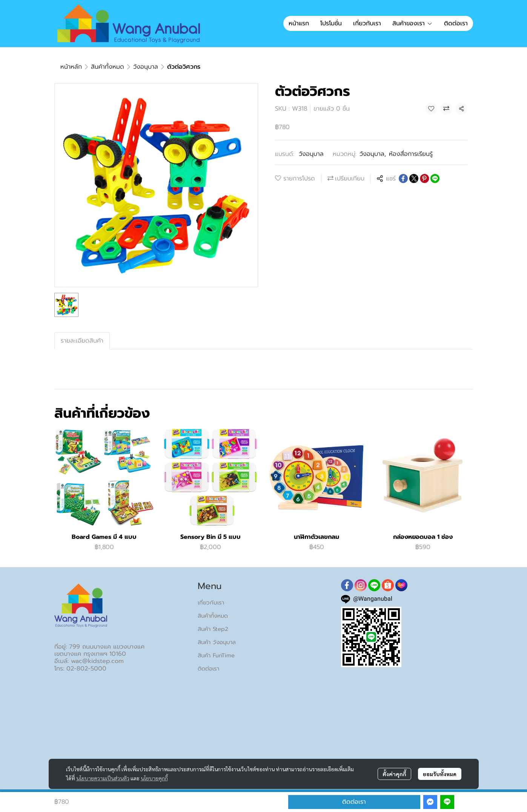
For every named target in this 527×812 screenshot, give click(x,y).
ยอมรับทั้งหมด (440, 774)
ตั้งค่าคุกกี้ (394, 774)
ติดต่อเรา (354, 802)
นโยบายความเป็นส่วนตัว (103, 778)
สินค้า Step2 (213, 629)
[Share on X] (414, 178)
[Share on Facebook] (403, 178)
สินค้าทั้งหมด (108, 67)
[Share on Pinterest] (424, 178)
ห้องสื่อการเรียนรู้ (411, 154)
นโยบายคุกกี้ (154, 778)
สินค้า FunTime (216, 655)
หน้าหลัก (71, 67)
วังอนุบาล (146, 67)
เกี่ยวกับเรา (211, 603)
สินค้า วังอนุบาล (217, 642)
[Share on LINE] (435, 178)
